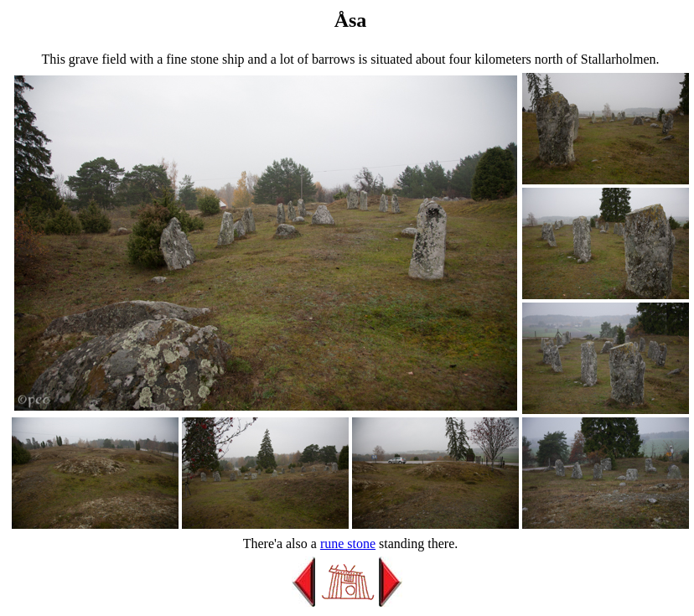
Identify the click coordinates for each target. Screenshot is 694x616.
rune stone (348, 544)
